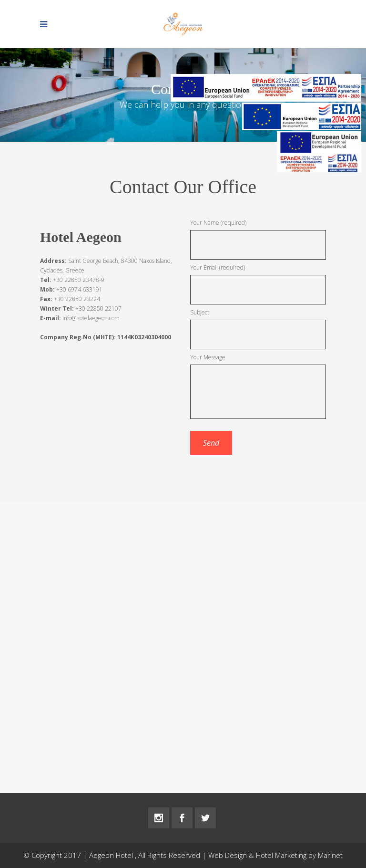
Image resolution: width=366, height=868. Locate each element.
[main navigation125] (302, 118)
